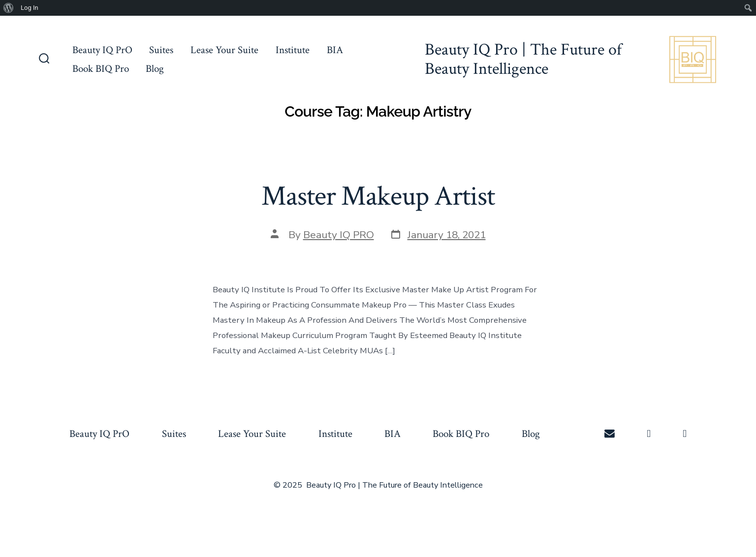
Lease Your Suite (224, 50)
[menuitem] (9, 8)
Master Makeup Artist (378, 196)
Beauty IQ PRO (339, 235)
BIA (335, 50)
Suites (161, 50)
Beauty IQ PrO (102, 50)
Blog (155, 69)
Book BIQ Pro (101, 69)
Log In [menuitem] (30, 8)
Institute (293, 50)
